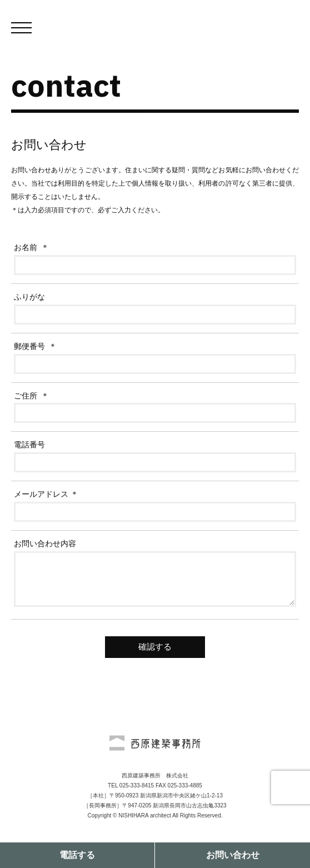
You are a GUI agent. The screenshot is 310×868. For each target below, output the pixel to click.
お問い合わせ (233, 855)
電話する (77, 855)
